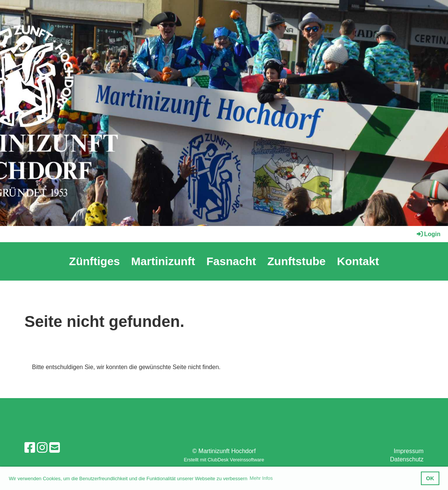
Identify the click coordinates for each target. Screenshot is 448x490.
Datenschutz (407, 459)
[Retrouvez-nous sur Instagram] (42, 448)
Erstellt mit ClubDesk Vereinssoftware (224, 460)
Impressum (409, 451)
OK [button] (430, 478)
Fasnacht (231, 261)
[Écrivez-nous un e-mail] (55, 448)
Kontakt (358, 261)
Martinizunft (163, 261)
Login (428, 234)
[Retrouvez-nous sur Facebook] (30, 448)
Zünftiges (94, 261)
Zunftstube (296, 261)
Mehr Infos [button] (261, 478)
